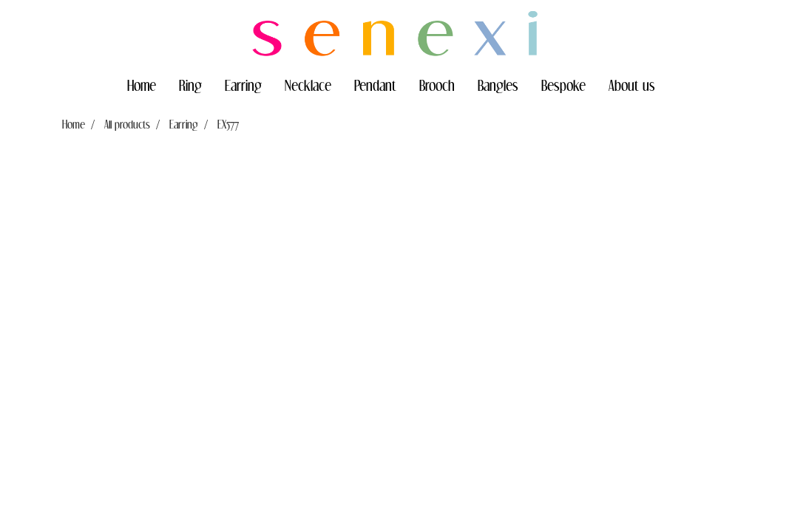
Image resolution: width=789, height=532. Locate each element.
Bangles (498, 85)
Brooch (437, 85)
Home (142, 85)
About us (632, 85)
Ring (190, 85)
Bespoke (563, 85)
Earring (243, 85)
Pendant (375, 85)
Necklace (308, 85)
